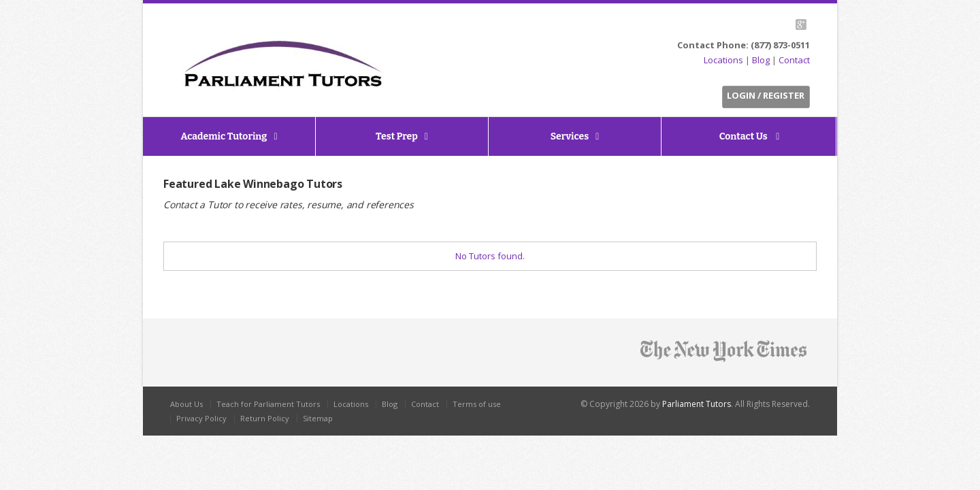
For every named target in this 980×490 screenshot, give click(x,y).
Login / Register (766, 95)
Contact (794, 60)
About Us (186, 404)
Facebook (767, 24)
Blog (761, 60)
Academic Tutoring (224, 136)
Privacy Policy (201, 418)
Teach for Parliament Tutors (268, 404)
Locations (723, 60)
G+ (801, 24)
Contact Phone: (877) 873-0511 (744, 45)
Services (570, 136)
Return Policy (265, 418)
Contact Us (745, 136)
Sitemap (318, 418)
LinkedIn (782, 24)
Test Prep (397, 136)
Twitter (751, 24)
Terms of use (477, 404)
